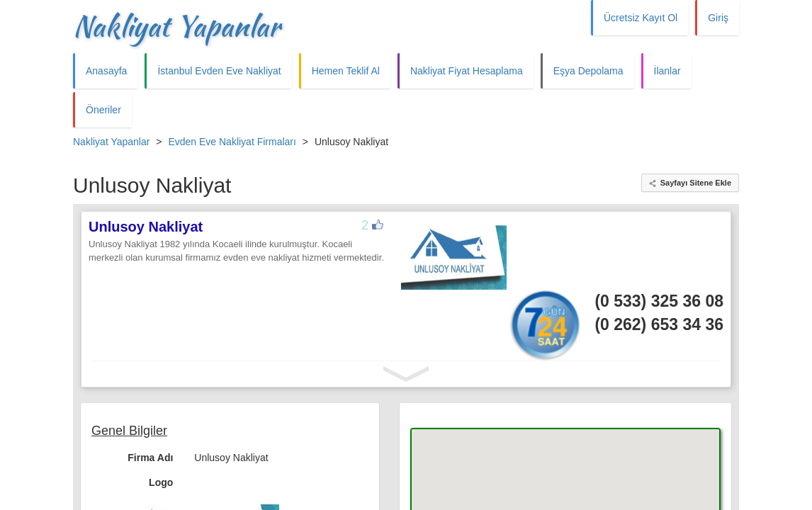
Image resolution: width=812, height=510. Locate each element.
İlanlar (667, 71)
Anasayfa (106, 71)
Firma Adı (150, 458)
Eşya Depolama (588, 71)
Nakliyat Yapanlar (176, 26)
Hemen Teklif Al (346, 71)
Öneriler (103, 110)
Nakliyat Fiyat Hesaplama (467, 71)
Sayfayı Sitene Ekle (696, 183)
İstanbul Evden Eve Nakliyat (219, 71)
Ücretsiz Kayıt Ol (641, 18)
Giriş (718, 18)
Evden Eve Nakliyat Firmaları (232, 142)
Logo (161, 482)
